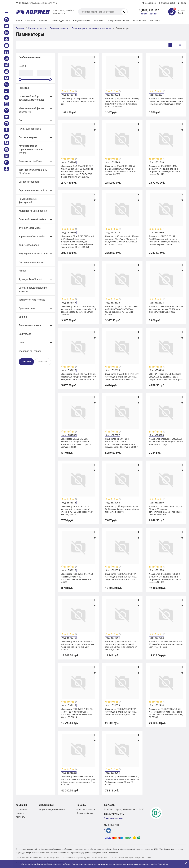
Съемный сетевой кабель (33, 219)
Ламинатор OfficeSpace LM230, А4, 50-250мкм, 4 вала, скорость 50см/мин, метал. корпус (166, 442)
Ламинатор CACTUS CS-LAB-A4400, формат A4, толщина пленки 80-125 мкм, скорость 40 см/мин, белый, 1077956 (78, 310)
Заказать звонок (149, 14)
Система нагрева (28, 137)
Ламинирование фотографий (28, 201)
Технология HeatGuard (31, 161)
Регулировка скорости (31, 262)
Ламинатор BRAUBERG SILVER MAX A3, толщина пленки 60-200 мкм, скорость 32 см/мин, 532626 (122, 377)
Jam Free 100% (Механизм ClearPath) (33, 172)
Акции (19, 21)
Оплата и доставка (60, 21)
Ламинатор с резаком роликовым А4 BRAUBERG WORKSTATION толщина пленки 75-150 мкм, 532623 (122, 310)
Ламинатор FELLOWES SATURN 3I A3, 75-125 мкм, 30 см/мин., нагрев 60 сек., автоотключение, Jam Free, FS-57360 (78, 781)
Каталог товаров (37, 28)
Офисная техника (59, 28)
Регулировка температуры (33, 254)
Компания (30, 21)
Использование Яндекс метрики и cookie (131, 858)
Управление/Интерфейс (32, 236)
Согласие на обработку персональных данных (86, 858)
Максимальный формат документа (32, 110)
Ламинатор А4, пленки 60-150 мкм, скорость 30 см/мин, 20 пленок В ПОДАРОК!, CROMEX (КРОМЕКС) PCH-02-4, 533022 (122, 103)
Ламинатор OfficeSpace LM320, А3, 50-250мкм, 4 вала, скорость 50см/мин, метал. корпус (122, 509)
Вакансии (98, 21)
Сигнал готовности (29, 182)
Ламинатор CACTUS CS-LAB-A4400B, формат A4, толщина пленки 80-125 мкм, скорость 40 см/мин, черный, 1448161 (165, 240)
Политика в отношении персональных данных (38, 858)
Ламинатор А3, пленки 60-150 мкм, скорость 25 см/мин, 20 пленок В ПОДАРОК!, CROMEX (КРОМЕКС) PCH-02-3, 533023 (122, 240)
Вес (21, 120)
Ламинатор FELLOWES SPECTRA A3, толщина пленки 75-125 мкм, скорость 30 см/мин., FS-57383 (121, 712)
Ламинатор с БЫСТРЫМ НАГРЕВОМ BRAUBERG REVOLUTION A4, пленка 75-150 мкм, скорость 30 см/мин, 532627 (121, 443)
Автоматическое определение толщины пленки (31, 149)
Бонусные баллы (82, 21)
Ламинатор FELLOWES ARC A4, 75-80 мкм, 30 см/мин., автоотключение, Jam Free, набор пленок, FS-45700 (166, 510)
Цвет (21, 342)
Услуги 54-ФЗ (140, 21)
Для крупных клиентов (118, 21)
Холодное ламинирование (33, 211)
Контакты (155, 21)
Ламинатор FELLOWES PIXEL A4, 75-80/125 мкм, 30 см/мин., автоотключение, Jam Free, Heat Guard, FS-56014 (77, 713)
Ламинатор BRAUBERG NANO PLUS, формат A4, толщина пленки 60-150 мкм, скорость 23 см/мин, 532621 (166, 101)
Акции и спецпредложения (52, 809)
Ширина (23, 317)
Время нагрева (27, 308)
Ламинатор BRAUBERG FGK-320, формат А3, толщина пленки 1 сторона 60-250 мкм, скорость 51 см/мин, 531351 (121, 646)
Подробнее (163, 864)
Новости (43, 21)
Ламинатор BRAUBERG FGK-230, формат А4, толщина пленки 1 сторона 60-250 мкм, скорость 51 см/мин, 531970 (165, 578)
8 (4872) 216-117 (149, 10)
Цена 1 (22, 66)
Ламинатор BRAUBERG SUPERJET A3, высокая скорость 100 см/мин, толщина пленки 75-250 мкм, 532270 (78, 646)
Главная (20, 28)
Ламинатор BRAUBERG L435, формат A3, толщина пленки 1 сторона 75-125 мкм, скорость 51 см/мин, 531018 (77, 510)
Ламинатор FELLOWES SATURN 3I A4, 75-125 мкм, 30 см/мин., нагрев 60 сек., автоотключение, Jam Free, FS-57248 (166, 713)
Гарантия (24, 88)
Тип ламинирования (30, 325)
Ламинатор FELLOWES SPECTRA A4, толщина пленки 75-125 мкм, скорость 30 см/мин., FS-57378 (121, 577)
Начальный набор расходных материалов (32, 98)
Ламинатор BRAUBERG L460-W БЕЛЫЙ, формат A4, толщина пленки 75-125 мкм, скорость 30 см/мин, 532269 (121, 170)
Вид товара (25, 334)
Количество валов (29, 245)
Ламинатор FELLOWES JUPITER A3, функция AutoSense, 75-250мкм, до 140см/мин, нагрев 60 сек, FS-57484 (122, 781)
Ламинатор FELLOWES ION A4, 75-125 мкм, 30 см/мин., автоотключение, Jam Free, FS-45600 (78, 578)
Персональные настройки (33, 190)
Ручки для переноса (30, 129)
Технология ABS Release (32, 300)
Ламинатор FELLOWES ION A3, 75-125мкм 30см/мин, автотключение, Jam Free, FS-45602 (166, 644)
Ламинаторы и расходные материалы (92, 28)
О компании (21, 809)
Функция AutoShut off (30, 279)
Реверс (22, 271)
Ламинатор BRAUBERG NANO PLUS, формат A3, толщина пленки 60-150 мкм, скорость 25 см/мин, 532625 (78, 377)
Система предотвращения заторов (33, 289)
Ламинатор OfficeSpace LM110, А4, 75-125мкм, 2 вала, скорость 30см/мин (78, 101)
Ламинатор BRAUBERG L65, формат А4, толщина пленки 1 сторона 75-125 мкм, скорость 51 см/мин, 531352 (77, 443)
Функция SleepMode (30, 228)
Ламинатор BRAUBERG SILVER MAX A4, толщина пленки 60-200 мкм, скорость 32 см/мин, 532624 (166, 309)
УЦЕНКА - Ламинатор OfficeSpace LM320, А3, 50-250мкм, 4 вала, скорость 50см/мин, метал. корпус (166, 377)
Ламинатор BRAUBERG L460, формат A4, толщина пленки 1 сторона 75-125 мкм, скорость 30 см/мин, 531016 (165, 170)
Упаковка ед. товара (30, 351)
